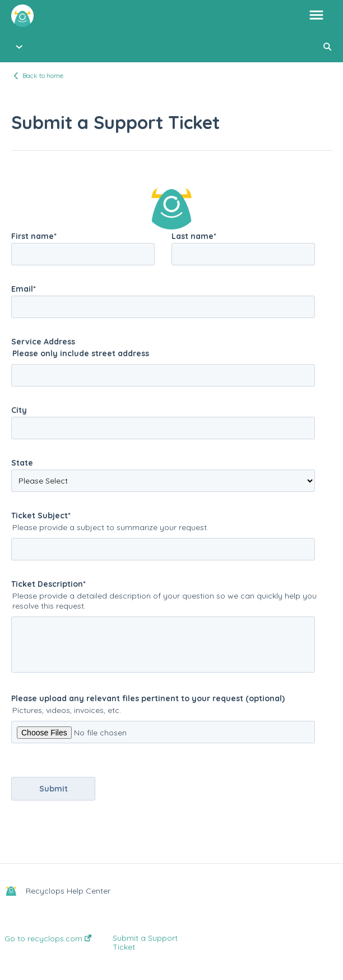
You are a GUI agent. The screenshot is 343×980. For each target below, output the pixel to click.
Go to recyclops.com (48, 938)
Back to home (43, 75)
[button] (316, 16)
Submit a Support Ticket (145, 942)
